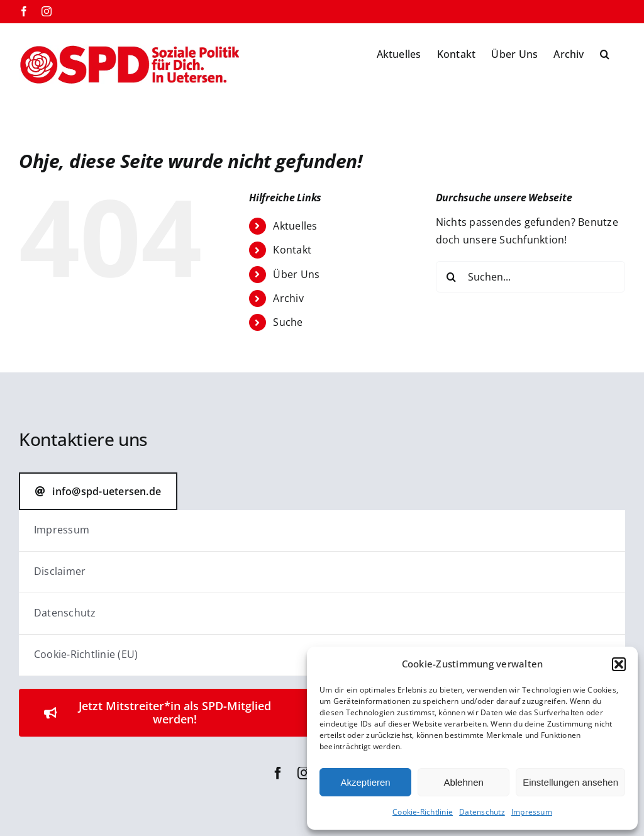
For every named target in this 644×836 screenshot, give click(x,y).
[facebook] (278, 773)
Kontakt (292, 250)
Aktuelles (295, 226)
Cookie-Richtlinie (423, 812)
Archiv (288, 298)
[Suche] (452, 277)
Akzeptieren (365, 782)
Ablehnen (463, 782)
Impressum (532, 812)
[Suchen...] (530, 277)
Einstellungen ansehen (570, 782)
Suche (288, 322)
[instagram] (304, 773)
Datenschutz (482, 812)
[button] (619, 664)
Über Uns (296, 274)
